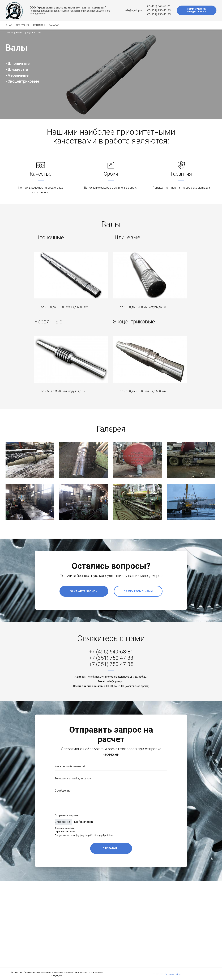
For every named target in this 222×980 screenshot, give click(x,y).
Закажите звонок (84, 591)
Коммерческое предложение (197, 10)
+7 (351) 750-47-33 (159, 10)
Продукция (25, 25)
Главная (9, 33)
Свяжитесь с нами (138, 591)
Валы (40, 33)
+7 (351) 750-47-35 (159, 14)
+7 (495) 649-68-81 (159, 6)
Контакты (43, 25)
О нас (9, 25)
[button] (72, 275)
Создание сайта (173, 974)
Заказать (61, 25)
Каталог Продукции (25, 33)
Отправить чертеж (66, 815)
